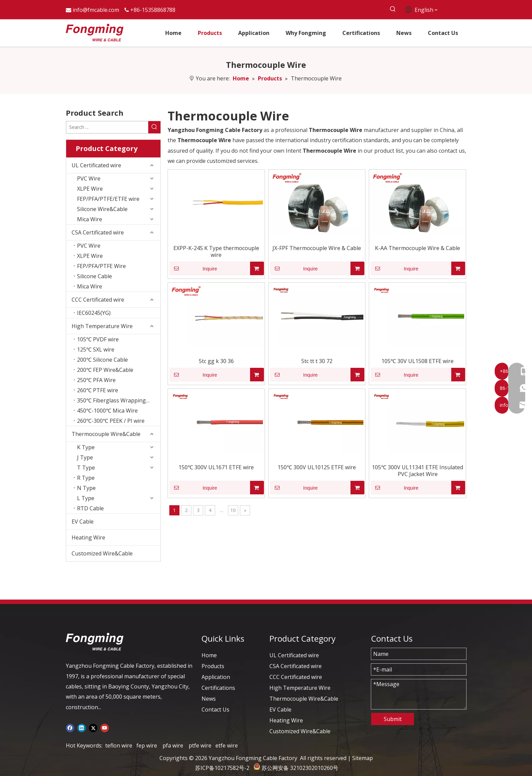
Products (213, 666)
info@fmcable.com (96, 10)
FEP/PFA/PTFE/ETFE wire (108, 199)
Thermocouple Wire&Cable (106, 434)
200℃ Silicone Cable (102, 360)
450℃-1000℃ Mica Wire (107, 411)
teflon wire (119, 745)
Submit (393, 719)
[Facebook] (70, 727)
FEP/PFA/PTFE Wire (101, 266)
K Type (86, 447)
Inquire (193, 268)
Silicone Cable (94, 276)
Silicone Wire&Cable (102, 209)
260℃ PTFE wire (98, 390)
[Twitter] (93, 727)
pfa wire (173, 745)
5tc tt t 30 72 (317, 361)
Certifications (218, 688)
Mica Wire (90, 219)
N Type (86, 488)
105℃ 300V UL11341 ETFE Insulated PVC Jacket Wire (417, 471)
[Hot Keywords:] (393, 9)
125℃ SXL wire (96, 349)
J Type (85, 457)
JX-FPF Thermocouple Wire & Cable (317, 248)
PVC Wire (89, 178)
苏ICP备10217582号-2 (222, 768)
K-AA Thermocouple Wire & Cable (417, 248)
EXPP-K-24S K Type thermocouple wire (216, 251)
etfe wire (227, 745)
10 (233, 510)
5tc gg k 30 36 (216, 361)
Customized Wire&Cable (102, 553)
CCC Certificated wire (98, 300)
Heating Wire (88, 537)
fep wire (147, 745)
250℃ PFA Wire (96, 380)
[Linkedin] (82, 727)
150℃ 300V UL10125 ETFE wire (317, 467)
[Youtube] (105, 727)
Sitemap (363, 758)
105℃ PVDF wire (98, 339)
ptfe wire (200, 745)
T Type (86, 468)
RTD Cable (90, 508)
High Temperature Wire (102, 326)
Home (209, 655)
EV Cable (83, 522)
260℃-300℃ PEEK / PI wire (111, 421)
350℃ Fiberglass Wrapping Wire (118, 400)
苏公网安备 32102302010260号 (300, 768)
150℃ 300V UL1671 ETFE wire (216, 467)
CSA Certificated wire (98, 232)
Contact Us (215, 709)
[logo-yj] (95, 642)
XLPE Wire (90, 189)
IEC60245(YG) (94, 313)
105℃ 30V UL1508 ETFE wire (417, 361)
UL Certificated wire (96, 165)
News (209, 699)
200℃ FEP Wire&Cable (105, 370)
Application (216, 677)
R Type (86, 478)
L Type (86, 498)
